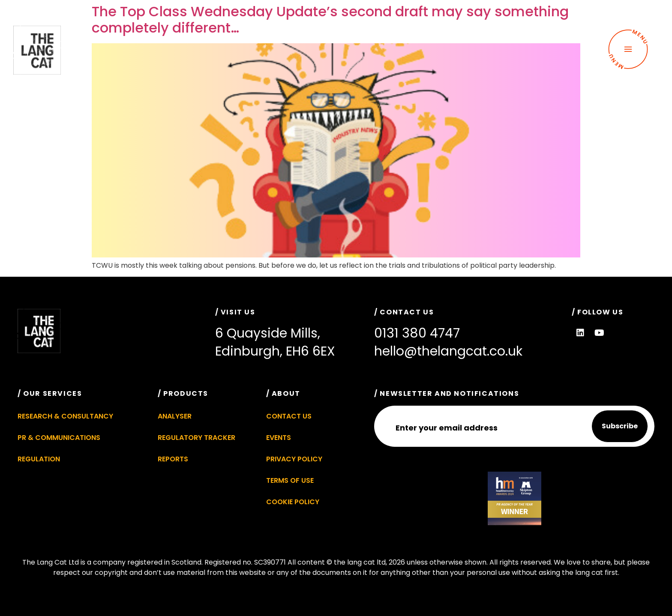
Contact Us (289, 416)
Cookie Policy (293, 502)
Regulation (39, 459)
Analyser (175, 416)
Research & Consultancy (65, 416)
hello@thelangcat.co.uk (448, 351)
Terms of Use (290, 480)
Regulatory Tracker (196, 438)
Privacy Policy (294, 459)
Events (279, 438)
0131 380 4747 (417, 333)
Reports (173, 459)
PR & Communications (59, 438)
